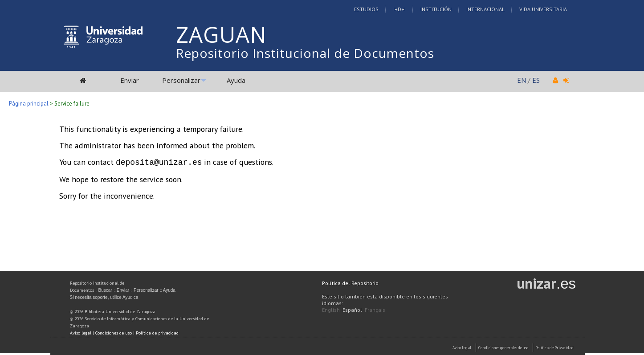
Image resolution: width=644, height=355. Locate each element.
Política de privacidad (157, 332)
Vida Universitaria (543, 9)
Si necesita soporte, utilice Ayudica (104, 296)
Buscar (105, 289)
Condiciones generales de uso (503, 347)
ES (536, 80)
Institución (436, 9)
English (331, 309)
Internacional (485, 9)
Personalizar (181, 80)
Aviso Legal (462, 347)
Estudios (366, 9)
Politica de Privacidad (554, 347)
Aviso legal (81, 332)
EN (522, 80)
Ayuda (236, 80)
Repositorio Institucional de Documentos (305, 53)
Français (375, 309)
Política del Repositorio (350, 282)
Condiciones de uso (114, 332)
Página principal (29, 104)
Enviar (130, 80)
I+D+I (399, 9)
